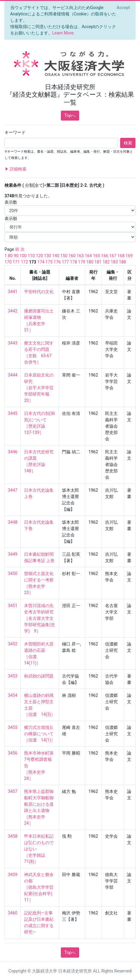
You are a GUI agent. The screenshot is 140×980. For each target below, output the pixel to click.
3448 (13, 522)
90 (16, 256)
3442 (13, 311)
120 (39, 256)
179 (82, 262)
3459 (13, 875)
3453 (13, 676)
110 (31, 256)
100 (23, 256)
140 (56, 256)
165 (97, 256)
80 (10, 256)
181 (98, 262)
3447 (13, 490)
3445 (13, 413)
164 (89, 256)
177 (65, 262)
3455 (13, 727)
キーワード (15, 132)
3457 (13, 791)
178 (73, 262)
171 (16, 262)
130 (48, 256)
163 (80, 256)
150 (64, 256)
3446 (13, 452)
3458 (13, 836)
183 (114, 262)
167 (113, 256)
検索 (128, 143)
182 (106, 262)
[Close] (123, 8)
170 (8, 262)
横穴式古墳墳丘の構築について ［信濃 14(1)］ (40, 734)
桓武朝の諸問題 (39, 676)
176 (57, 262)
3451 (13, 606)
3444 (13, 375)
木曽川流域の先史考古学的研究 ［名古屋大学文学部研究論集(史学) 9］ (40, 618)
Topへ (70, 115)
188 (123, 262)
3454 (13, 695)
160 (72, 256)
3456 (13, 753)
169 (129, 256)
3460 (13, 913)
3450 (13, 574)
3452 (13, 644)
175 (49, 262)
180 (90, 262)
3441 (13, 292)
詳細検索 (16, 169)
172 (24, 262)
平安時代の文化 (39, 292)
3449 (13, 554)
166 (105, 256)
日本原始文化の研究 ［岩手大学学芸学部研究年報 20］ (39, 388)
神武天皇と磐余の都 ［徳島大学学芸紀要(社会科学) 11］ (40, 887)
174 (41, 262)
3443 (13, 343)
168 (121, 256)
